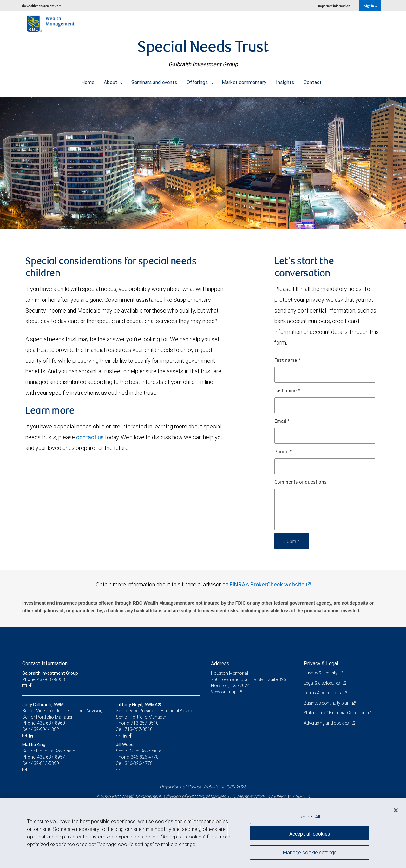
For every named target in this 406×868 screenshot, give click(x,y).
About (114, 81)
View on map (224, 692)
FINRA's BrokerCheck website (267, 584)
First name (288, 361)
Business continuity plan (327, 703)
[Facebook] (31, 686)
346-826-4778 (145, 757)
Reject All (310, 817)
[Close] (396, 810)
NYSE (259, 796)
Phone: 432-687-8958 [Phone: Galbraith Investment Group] (44, 679)
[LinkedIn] (32, 736)
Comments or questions (301, 482)
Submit (292, 541)
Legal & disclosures (322, 683)
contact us (90, 437)
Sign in (371, 6)
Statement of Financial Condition (335, 713)
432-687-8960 (51, 723)
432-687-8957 (51, 757)
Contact (313, 81)
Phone (283, 452)
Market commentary (244, 81)
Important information (334, 6)
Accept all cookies (310, 833)
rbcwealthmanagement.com (42, 6)
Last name (287, 391)
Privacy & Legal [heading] (321, 663)
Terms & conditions (323, 693)
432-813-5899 (45, 763)
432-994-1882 (45, 729)
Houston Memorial (230, 673)
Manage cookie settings (310, 853)
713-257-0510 (145, 723)
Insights (285, 81)
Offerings (200, 81)
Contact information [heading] (45, 663)
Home (88, 81)
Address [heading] (220, 663)
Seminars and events (154, 81)
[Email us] (25, 686)
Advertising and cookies (327, 723)
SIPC (300, 796)
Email (282, 421)
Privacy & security (321, 673)
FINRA (280, 796)
